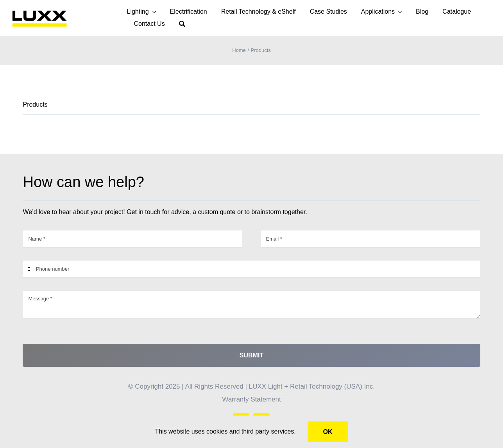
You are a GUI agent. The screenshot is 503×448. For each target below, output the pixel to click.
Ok (328, 432)
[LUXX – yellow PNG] (39, 12)
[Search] (182, 24)
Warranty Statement (251, 399)
